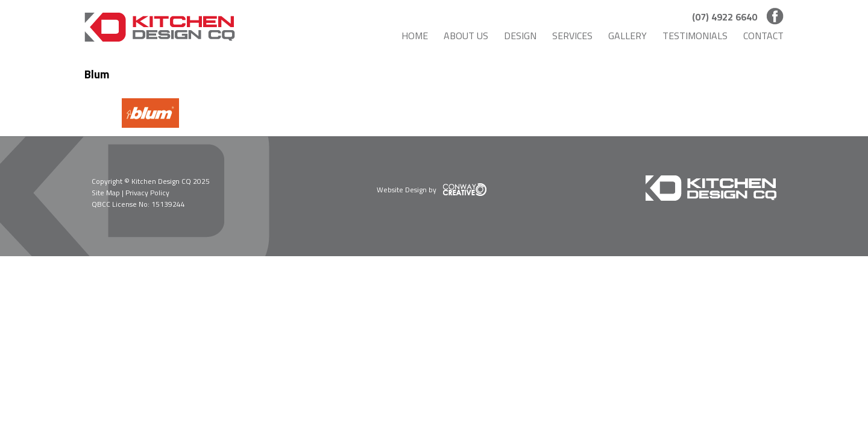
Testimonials (695, 36)
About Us (466, 36)
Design (520, 36)
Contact (763, 36)
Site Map (106, 193)
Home (415, 36)
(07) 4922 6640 (725, 17)
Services (572, 36)
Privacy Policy (147, 193)
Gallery (627, 36)
